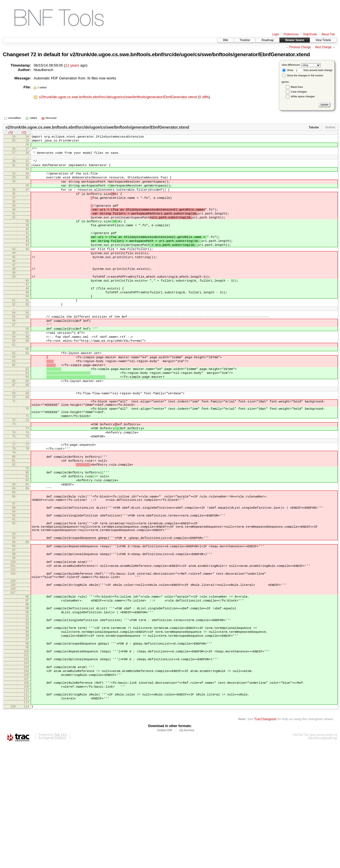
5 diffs (204, 97)
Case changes (299, 92)
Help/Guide (310, 34)
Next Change (323, 47)
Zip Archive (187, 853)
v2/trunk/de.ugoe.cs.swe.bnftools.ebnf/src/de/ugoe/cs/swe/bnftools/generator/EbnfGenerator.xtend (190, 54)
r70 (11, 133)
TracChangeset (265, 841)
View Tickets (323, 40)
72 (33, 54)
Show (288, 70)
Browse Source (295, 40)
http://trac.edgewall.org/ (323, 860)
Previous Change (300, 47)
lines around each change (313, 70)
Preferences (291, 34)
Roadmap (267, 40)
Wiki (226, 40)
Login (276, 34)
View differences (291, 65)
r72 (24, 133)
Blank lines (297, 87)
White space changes (303, 96)
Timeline (245, 40)
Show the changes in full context (303, 76)
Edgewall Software (54, 860)
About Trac (328, 34)
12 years (72, 65)
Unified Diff (164, 853)
